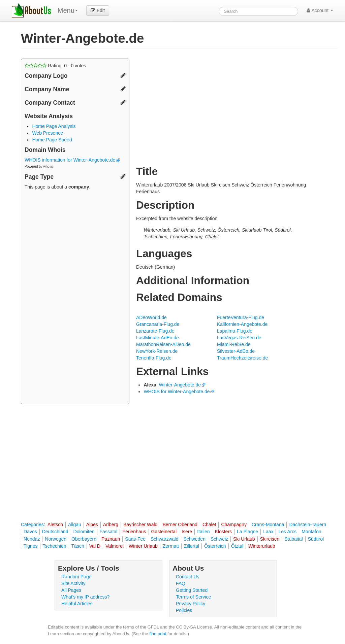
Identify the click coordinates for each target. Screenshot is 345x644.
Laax (268, 532)
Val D (95, 546)
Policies (184, 610)
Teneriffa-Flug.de (154, 358)
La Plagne (247, 532)
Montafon (311, 532)
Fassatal (109, 532)
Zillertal (192, 546)
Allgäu (75, 524)
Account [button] (320, 10)
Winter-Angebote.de (180, 385)
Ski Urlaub (244, 539)
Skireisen (270, 539)
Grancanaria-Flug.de (158, 324)
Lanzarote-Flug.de (155, 331)
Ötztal (237, 546)
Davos (30, 532)
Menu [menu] (68, 10)
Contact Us (187, 577)
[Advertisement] (75, 298)
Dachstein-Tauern (308, 524)
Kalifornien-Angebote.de (242, 324)
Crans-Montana (268, 524)
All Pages (71, 590)
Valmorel (115, 546)
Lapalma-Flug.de (235, 331)
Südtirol (316, 539)
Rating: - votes (55, 66)
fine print (158, 634)
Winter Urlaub (143, 546)
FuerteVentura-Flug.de (241, 317)
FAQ (181, 583)
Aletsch (55, 524)
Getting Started (192, 590)
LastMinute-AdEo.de (158, 338)
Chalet (209, 524)
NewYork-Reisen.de (157, 351)
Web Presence (48, 133)
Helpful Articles (77, 604)
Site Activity (73, 583)
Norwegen (56, 539)
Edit (98, 10)
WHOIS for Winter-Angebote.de (177, 392)
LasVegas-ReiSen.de (239, 338)
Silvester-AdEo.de (236, 351)
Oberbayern (84, 539)
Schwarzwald (164, 539)
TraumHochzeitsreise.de (242, 358)
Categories (32, 524)
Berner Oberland (180, 524)
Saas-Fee (135, 539)
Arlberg (111, 524)
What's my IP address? (85, 597)
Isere (187, 532)
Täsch (78, 546)
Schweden (195, 539)
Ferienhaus (134, 532)
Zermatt (171, 546)
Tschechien (55, 546)
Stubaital (293, 539)
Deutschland (55, 532)
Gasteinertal (164, 532)
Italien (203, 532)
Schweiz (219, 539)
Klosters (223, 532)
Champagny (234, 524)
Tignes (31, 546)
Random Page (76, 577)
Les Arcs (287, 532)
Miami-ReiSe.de (234, 344)
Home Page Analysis (54, 126)
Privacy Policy (191, 604)
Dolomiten (84, 532)
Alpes (92, 524)
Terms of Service (193, 597)
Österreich (215, 546)
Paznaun (111, 539)
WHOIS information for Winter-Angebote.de (72, 160)
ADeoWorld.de (151, 317)
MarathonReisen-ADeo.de (163, 344)
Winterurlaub (262, 546)
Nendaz (32, 539)
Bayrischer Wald (140, 524)
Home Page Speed (52, 140)
